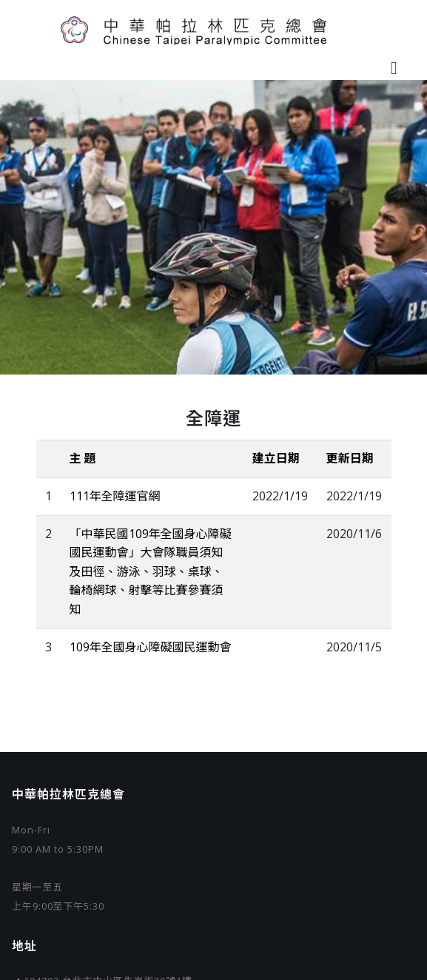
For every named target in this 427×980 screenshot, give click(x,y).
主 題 (83, 458)
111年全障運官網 (115, 496)
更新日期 (350, 458)
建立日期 (276, 458)
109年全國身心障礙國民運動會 (151, 647)
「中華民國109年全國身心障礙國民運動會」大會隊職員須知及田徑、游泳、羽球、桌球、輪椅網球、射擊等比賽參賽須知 (151, 571)
